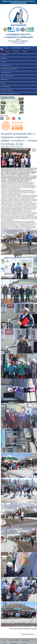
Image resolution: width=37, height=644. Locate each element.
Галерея (7, 51)
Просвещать (4, 58)
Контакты (25, 51)
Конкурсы (3, 62)
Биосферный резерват (6, 65)
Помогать (3, 83)
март (13, 146)
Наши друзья (16, 51)
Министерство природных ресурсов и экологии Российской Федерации (18, 2)
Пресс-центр (27, 48)
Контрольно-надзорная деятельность (10, 94)
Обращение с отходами (7, 90)
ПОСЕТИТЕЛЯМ (16, 48)
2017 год (8, 146)
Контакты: (18, 39)
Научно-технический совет (8, 76)
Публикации (4, 80)
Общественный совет (6, 72)
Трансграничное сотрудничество (9, 69)
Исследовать (4, 55)
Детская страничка (6, 87)
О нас (7, 48)
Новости (3, 146)
